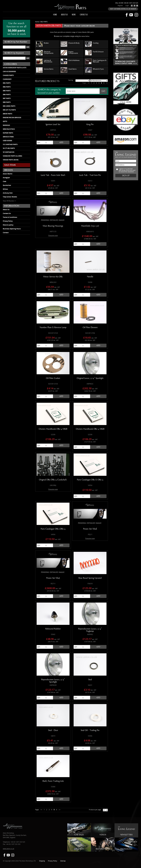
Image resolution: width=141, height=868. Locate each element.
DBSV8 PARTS (8, 114)
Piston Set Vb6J (53, 578)
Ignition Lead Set (53, 124)
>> (107, 83)
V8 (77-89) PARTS (9, 148)
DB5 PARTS (7, 91)
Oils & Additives (70, 61)
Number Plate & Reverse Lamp (53, 327)
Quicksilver (7, 185)
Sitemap (63, 861)
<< (89, 83)
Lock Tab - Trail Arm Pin (90, 175)
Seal (90, 680)
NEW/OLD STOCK (9, 129)
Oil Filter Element (90, 327)
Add (61, 142)
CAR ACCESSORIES (9, 72)
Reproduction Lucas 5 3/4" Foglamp (90, 630)
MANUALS (6, 125)
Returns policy (8, 225)
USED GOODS (7, 141)
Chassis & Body (70, 44)
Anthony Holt (8, 193)
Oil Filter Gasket (53, 378)
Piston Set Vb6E (90, 529)
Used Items (69, 70)
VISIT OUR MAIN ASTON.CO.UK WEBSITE (123, 9)
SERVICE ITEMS (8, 137)
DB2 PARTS (7, 83)
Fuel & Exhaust (94, 53)
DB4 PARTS (7, 87)
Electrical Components (45, 53)
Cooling (92, 44)
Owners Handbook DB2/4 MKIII (53, 429)
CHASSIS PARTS (8, 75)
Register (120, 6)
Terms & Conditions (10, 217)
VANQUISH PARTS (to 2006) (12, 156)
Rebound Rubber (53, 629)
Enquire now (53, 236)
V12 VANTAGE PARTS (10, 144)
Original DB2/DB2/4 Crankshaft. (53, 480)
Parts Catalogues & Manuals (96, 61)
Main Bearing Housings (53, 226)
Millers (5, 189)
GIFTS (5, 121)
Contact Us (7, 213)
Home (55, 15)
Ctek (5, 181)
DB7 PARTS (7, 98)
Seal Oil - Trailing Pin (90, 730)
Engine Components (69, 53)
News (74, 15)
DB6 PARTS (7, 95)
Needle (90, 277)
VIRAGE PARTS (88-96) (11, 160)
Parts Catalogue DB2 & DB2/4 (90, 480)
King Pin (90, 124)
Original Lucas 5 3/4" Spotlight (90, 378)
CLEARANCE (7, 79)
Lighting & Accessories (44, 61)
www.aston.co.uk (9, 849)
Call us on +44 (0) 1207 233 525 (127, 3)
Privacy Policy (8, 221)
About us (64, 15)
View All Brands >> (9, 201)
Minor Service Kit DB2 (53, 277)
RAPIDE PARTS (8, 133)
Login (127, 6)
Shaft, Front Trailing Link (53, 781)
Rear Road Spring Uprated (90, 578)
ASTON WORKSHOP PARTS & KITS (15, 68)
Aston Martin (8, 174)
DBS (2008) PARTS (9, 106)
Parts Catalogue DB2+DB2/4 (53, 529)
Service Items (45, 70)
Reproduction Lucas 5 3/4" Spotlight (53, 681)
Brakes (42, 44)
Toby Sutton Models (10, 197)
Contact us (84, 15)
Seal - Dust (53, 730)
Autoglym (6, 178)
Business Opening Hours (12, 229)
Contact (6, 233)
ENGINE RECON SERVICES (12, 118)
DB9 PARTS (7, 102)
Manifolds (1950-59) (90, 226)
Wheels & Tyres (94, 70)
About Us (6, 210)
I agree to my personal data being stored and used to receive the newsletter (127, 170)
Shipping (42, 861)
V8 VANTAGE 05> (9, 152)
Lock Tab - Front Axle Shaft (53, 175)
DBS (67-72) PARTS (9, 110)
